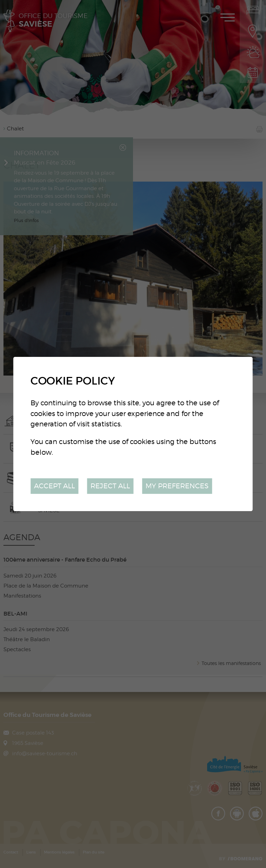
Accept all (54, 486)
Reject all (110, 486)
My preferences (177, 486)
